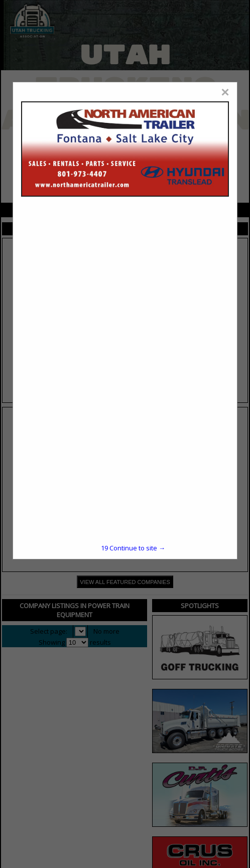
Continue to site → (133, 548)
